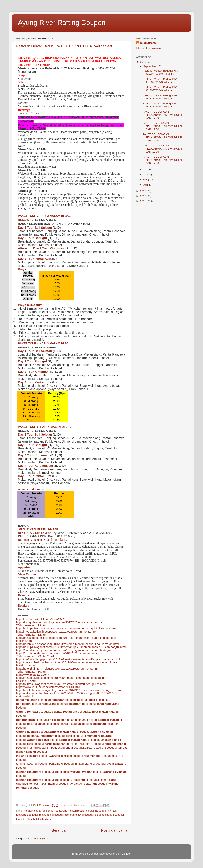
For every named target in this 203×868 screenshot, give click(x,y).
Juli (146, 169)
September (150, 66)
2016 (143, 196)
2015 (143, 201)
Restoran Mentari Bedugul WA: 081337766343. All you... (161, 72)
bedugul (82, 704)
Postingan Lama (114, 830)
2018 (143, 62)
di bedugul (32, 720)
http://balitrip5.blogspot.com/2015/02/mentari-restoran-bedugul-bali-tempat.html (66, 629)
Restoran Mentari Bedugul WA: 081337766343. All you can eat (64, 46)
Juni (146, 175)
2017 (143, 191)
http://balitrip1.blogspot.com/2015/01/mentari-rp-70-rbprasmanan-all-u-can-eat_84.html (71, 647)
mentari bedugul (46, 700)
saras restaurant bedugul (109, 815)
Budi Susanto (148, 43)
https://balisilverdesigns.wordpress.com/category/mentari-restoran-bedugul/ (64, 650)
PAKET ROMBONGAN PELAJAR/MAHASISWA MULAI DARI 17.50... (162, 115)
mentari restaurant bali (81, 811)
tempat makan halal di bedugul (34, 819)
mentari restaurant (42, 748)
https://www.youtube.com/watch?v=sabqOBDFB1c (48, 687)
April (146, 185)
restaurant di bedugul (46, 724)
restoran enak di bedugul (79, 815)
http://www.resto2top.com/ (33, 675)
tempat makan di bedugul (35, 764)
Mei (146, 180)
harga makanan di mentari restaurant (45, 811)
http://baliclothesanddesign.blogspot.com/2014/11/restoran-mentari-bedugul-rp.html (69, 690)
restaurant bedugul (76, 724)
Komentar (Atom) (40, 838)
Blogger (126, 854)
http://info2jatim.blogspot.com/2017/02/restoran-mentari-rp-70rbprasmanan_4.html (68, 659)
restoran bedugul (93, 700)
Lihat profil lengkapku (148, 48)
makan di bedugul (91, 764)
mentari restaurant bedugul (74, 720)
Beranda (59, 830)
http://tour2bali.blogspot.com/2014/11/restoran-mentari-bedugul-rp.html (61, 684)
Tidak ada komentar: (74, 805)
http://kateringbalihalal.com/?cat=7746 (40, 619)
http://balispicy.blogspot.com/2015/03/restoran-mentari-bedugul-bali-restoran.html (67, 644)
